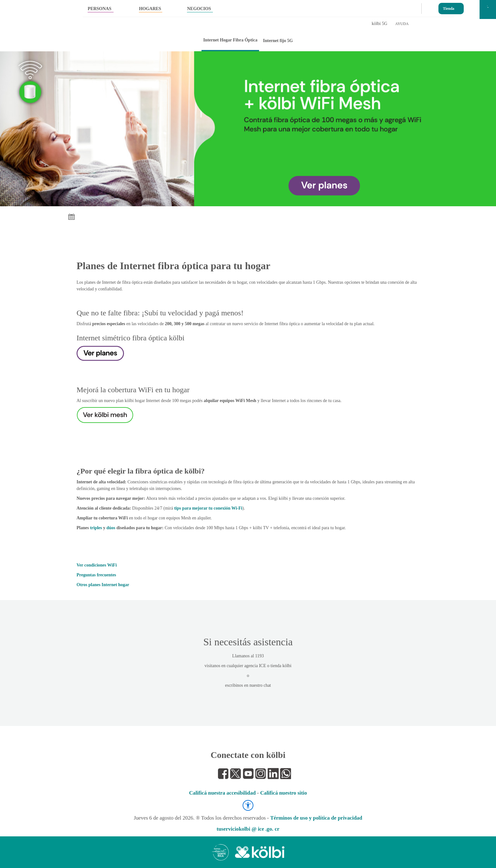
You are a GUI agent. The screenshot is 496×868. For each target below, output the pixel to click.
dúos (111, 528)
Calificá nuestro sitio (283, 793)
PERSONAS (99, 9)
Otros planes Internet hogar (103, 585)
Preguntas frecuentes (96, 575)
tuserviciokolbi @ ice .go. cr (248, 829)
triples (96, 528)
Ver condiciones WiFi (97, 565)
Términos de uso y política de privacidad (316, 818)
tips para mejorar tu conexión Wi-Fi (208, 508)
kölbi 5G (379, 24)
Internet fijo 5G (278, 41)
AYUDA (402, 24)
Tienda (449, 7)
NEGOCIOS (199, 9)
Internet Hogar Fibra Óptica (230, 40)
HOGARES (150, 9)
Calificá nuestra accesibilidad (223, 793)
